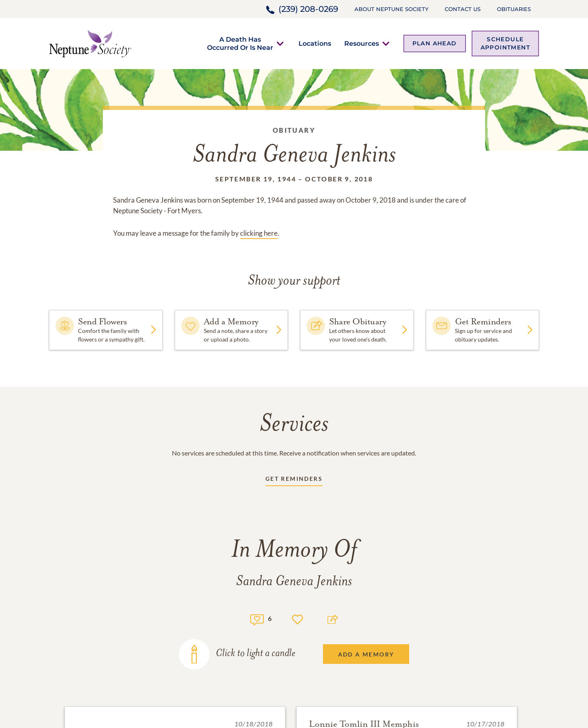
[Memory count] (257, 619)
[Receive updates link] (294, 480)
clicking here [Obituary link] (259, 233)
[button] (240, 43)
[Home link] (90, 43)
